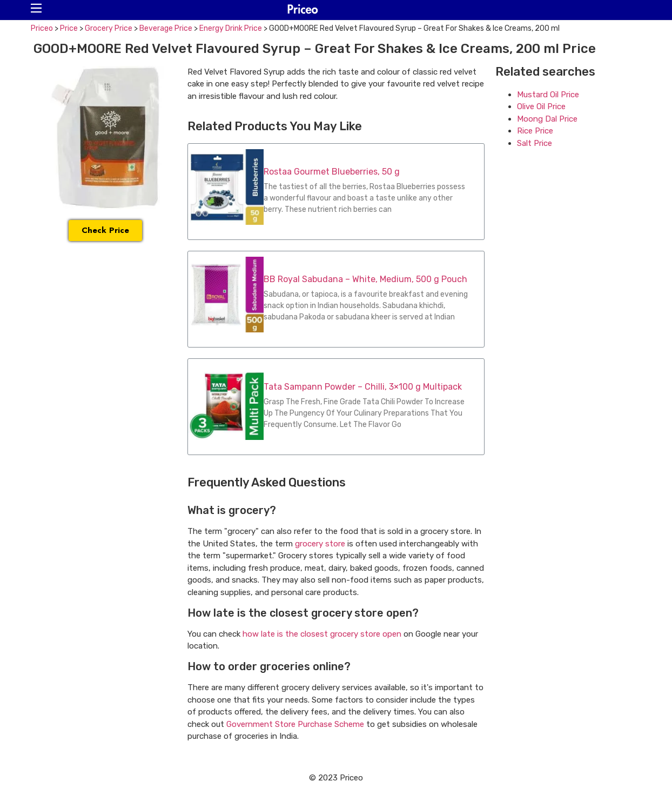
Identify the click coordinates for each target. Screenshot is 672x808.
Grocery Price (109, 28)
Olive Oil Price (541, 106)
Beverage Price (166, 28)
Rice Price (535, 131)
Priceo (42, 28)
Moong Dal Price (547, 119)
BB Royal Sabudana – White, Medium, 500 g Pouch (365, 279)
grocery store (320, 544)
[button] (36, 8)
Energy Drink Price (231, 28)
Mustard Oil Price (548, 95)
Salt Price (535, 143)
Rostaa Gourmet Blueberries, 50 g (332, 172)
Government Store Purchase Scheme (295, 724)
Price (69, 28)
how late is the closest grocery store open (322, 634)
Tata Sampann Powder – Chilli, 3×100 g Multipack (363, 387)
